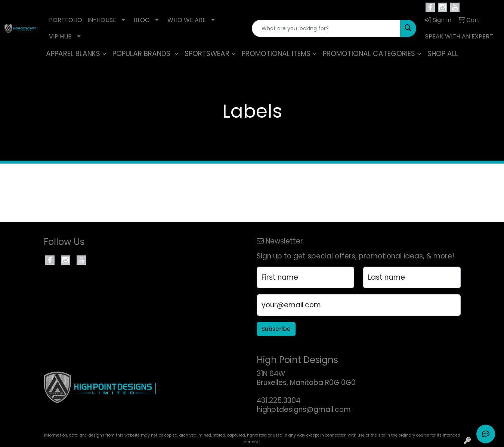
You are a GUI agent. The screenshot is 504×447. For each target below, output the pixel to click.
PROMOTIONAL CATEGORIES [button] (369, 54)
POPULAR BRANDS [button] (142, 54)
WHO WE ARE (187, 20)
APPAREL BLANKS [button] (73, 54)
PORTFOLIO (66, 20)
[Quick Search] (326, 28)
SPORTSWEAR (207, 54)
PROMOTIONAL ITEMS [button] (276, 54)
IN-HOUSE (102, 20)
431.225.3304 (279, 401)
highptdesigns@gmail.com (304, 409)
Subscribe (276, 329)
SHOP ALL (443, 54)
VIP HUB (60, 36)
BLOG (142, 20)
